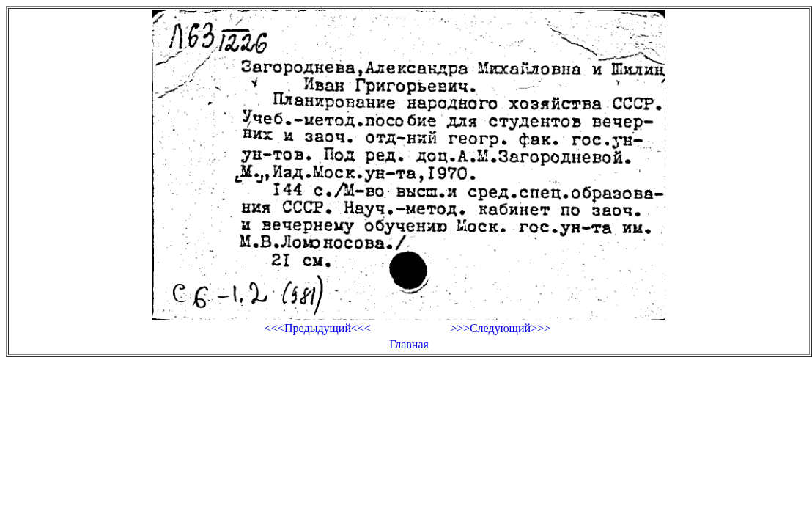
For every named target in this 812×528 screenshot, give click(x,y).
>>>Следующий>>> (500, 328)
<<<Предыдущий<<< (318, 328)
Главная (409, 344)
